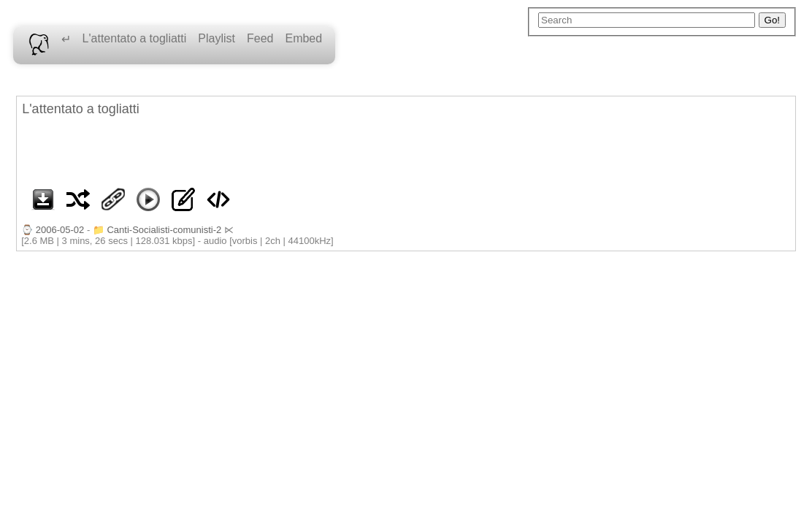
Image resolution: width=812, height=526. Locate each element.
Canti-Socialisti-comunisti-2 (164, 230)
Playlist (217, 38)
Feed (260, 38)
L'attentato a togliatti (135, 38)
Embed (303, 38)
